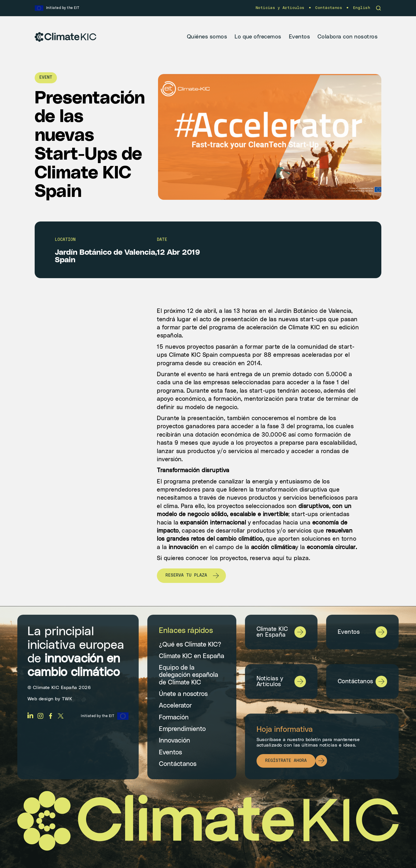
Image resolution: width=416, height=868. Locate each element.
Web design (40, 699)
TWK (67, 699)
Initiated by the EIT (97, 716)
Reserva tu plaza (186, 575)
